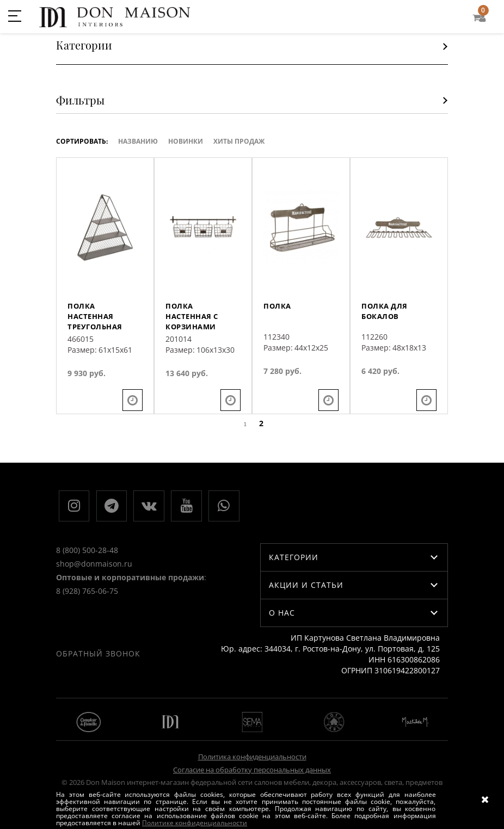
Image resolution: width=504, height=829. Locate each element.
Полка (278, 326)
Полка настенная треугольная (97, 337)
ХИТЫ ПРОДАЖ (239, 141)
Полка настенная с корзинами (194, 337)
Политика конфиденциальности (252, 750)
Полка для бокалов (386, 332)
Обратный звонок (284, 512)
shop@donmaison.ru (94, 606)
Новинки (186, 141)
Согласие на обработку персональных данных (252, 763)
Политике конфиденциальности (195, 823)
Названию (138, 141)
